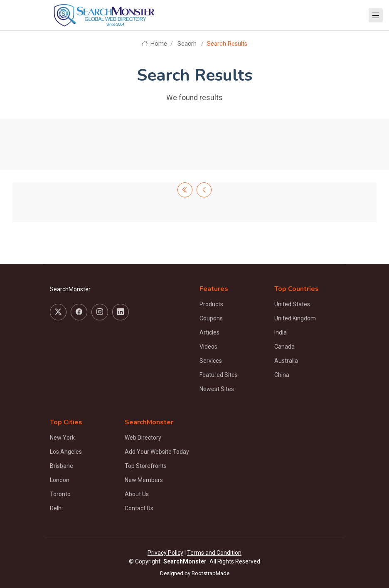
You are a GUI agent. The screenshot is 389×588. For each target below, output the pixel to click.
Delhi (56, 508)
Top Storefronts (146, 466)
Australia (286, 361)
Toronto (60, 494)
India (281, 332)
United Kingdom (295, 318)
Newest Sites (217, 389)
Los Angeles (66, 452)
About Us (137, 494)
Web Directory (143, 438)
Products (211, 304)
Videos (208, 347)
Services (211, 361)
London (60, 480)
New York (62, 438)
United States (292, 304)
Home (154, 44)
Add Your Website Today (157, 452)
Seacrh (187, 44)
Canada (284, 347)
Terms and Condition (214, 553)
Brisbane (62, 466)
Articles (209, 332)
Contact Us (139, 508)
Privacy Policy (165, 553)
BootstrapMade (211, 573)
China (282, 375)
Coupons (211, 318)
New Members (144, 480)
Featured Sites (219, 375)
